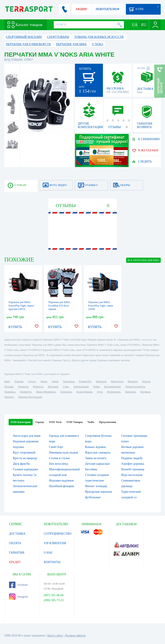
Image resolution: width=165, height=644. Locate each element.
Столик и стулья (59, 458)
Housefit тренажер (133, 469)
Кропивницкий (112, 387)
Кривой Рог (85, 381)
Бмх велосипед (59, 464)
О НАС (48, 553)
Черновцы (10, 392)
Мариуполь (117, 381)
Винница (133, 381)
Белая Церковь (84, 392)
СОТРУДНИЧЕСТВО (58, 534)
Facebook (18, 585)
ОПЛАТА (15, 543)
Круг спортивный (24, 453)
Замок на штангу (96, 458)
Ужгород (9, 397)
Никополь (130, 392)
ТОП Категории (21, 422)
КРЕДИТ (15, 562)
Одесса (32, 381)
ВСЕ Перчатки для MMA (143, 260)
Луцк (100, 392)
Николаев (101, 381)
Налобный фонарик (62, 486)
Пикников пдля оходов (63, 453)
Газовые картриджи (25, 469)
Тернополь (66, 392)
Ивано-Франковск (46, 392)
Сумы (66, 387)
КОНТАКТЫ (52, 562)
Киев (7, 381)
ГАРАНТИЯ (17, 553)
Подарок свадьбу (132, 458)
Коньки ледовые (95, 447)
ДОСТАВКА (17, 534)
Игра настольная (132, 475)
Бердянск (145, 392)
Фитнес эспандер (96, 486)
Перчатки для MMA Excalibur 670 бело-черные (59, 306)
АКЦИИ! (81, 9)
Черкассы (38, 387)
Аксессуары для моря (27, 436)
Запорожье (69, 381)
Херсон (146, 381)
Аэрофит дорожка (133, 464)
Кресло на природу (25, 458)
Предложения (108, 422)
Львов (55, 381)
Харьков (19, 381)
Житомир (53, 387)
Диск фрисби (21, 464)
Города (40, 422)
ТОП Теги (55, 422)
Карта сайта (55, 635)
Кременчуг (26, 392)
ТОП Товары (74, 422)
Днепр (44, 381)
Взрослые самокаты (98, 453)
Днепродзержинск (135, 387)
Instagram (18, 597)
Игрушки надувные (61, 481)
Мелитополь (114, 392)
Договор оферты (75, 635)
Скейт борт (56, 447)
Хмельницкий (81, 387)
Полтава (9, 387)
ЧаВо (91, 422)
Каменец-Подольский (30, 397)
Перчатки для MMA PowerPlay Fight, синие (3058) (101, 306)
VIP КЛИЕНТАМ (55, 543)
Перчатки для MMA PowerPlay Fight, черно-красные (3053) (21, 306)
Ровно (96, 387)
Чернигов (23, 387)
